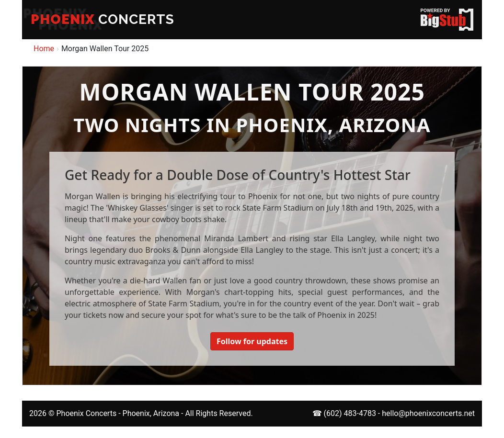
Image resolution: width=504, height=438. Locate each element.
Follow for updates (252, 341)
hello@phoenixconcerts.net (428, 413)
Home (44, 49)
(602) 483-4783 (350, 413)
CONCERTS (103, 19)
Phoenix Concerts (86, 413)
